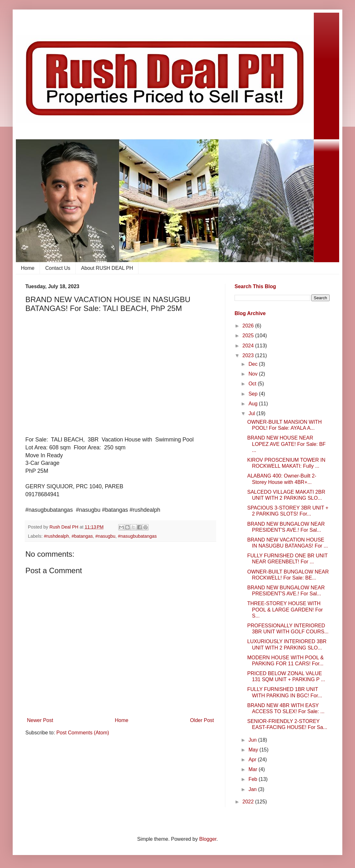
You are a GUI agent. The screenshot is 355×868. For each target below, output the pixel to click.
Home (28, 268)
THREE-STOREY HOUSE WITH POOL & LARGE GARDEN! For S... (285, 609)
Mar (254, 769)
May (254, 750)
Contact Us (58, 268)
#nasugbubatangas (137, 536)
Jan (253, 789)
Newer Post (40, 720)
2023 (249, 355)
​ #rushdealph (56, 536)
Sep (254, 394)
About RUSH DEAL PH (107, 268)
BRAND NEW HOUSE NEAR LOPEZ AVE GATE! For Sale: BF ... (286, 444)
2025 (249, 336)
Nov (254, 374)
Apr (253, 760)
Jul (252, 413)
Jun (253, 740)
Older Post (202, 720)
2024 (249, 346)
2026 (249, 326)
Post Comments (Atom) (83, 733)
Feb (254, 779)
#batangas (82, 536)
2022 (249, 802)
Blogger (208, 839)
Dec (254, 364)
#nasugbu (105, 536)
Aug (254, 404)
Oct (253, 384)
